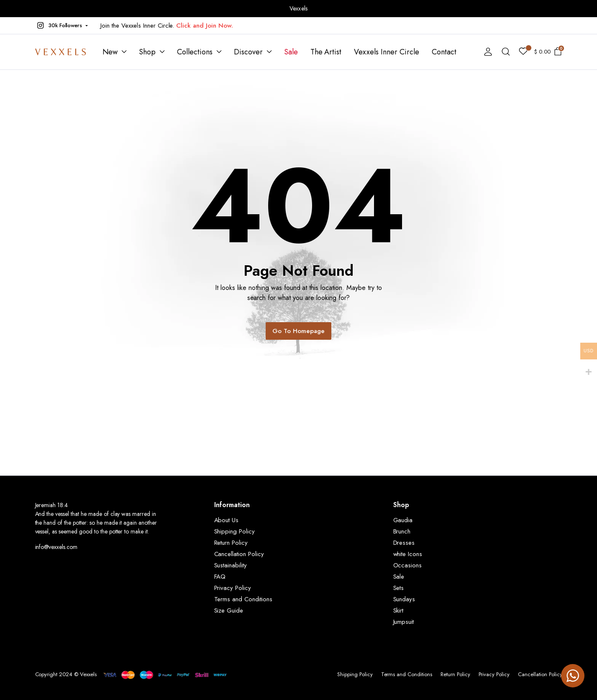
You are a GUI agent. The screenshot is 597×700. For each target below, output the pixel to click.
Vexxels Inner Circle (386, 52)
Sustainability (231, 565)
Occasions (408, 565)
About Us (227, 520)
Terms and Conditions (243, 599)
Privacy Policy (233, 588)
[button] (62, 26)
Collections (195, 52)
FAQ (220, 577)
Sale (291, 52)
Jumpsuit (404, 622)
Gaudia (403, 520)
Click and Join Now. (204, 26)
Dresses (404, 543)
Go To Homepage (298, 331)
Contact (444, 52)
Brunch (402, 531)
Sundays (404, 599)
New (110, 52)
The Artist (326, 52)
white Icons (408, 554)
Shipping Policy (235, 531)
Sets (399, 588)
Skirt (398, 610)
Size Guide (229, 610)
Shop (147, 52)
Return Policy (231, 543)
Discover (248, 52)
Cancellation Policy (239, 554)
